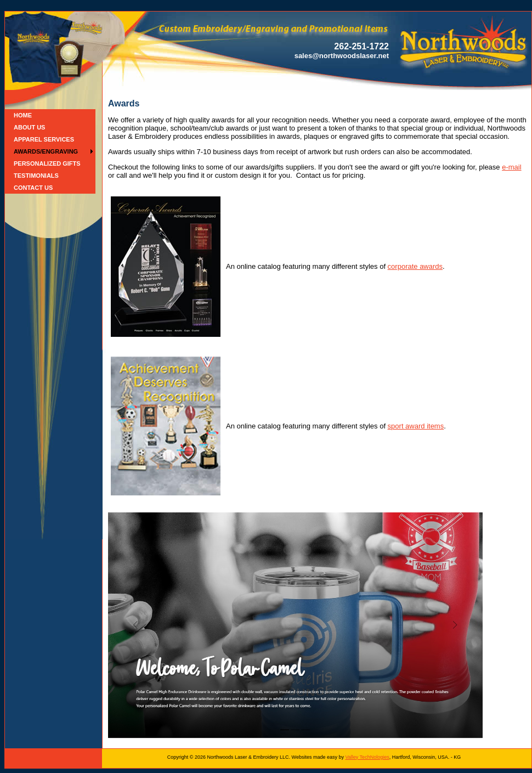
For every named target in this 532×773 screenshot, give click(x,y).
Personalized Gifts (47, 163)
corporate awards (415, 266)
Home (23, 115)
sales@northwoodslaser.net (342, 56)
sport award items (416, 426)
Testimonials (36, 176)
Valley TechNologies (367, 757)
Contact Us (33, 188)
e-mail (511, 167)
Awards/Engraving (46, 151)
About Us (29, 127)
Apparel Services (44, 139)
